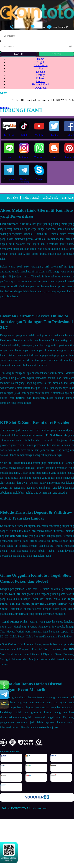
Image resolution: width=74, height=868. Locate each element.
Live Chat (38, 27)
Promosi (41, 81)
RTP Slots (13, 198)
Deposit (41, 72)
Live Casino (41, 65)
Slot (41, 68)
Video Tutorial (31, 198)
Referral (40, 78)
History (41, 75)
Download (41, 88)
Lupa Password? (57, 27)
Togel (40, 62)
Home (41, 59)
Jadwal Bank (50, 198)
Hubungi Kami (19, 27)
